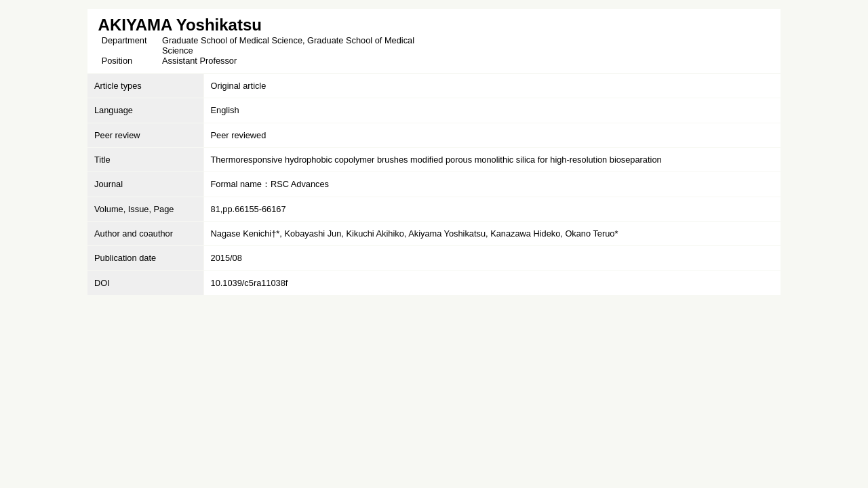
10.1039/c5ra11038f (250, 283)
